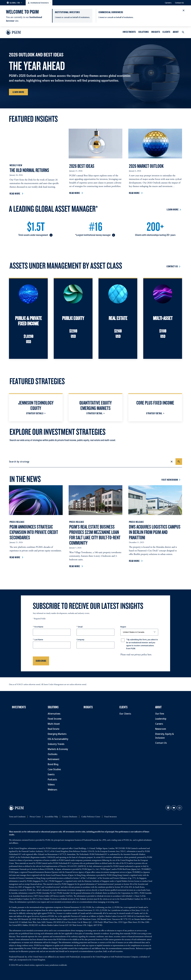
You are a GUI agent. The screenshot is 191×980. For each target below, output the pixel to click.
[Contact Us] (174, 266)
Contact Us (179, 3)
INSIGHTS (156, 32)
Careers (168, 3)
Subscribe (41, 661)
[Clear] (172, 462)
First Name (39, 627)
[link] (168, 808)
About (176, 32)
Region (123, 627)
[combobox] (90, 462)
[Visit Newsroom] (171, 480)
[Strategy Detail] (95, 413)
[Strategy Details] (36, 413)
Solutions (144, 32)
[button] (15, 3)
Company (80, 639)
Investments (129, 32)
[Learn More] (18, 92)
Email (80, 627)
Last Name (39, 639)
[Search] (179, 462)
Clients (166, 32)
